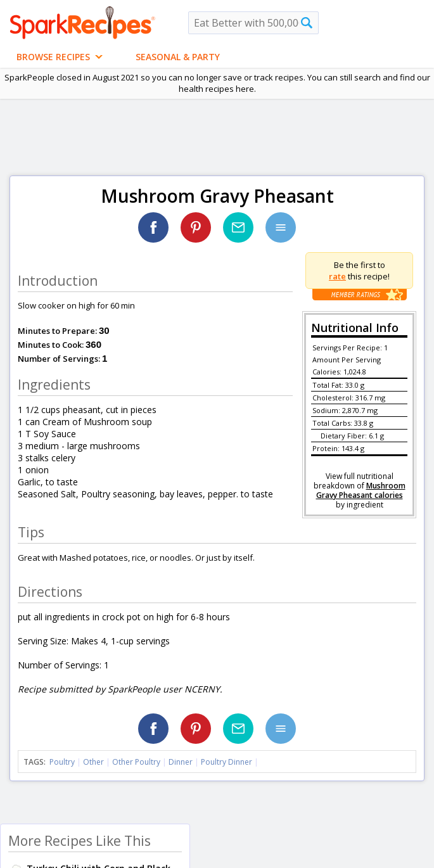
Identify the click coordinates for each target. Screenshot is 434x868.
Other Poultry (136, 762)
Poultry (62, 762)
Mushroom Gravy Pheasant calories (361, 490)
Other (93, 762)
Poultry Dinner (227, 762)
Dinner (181, 762)
